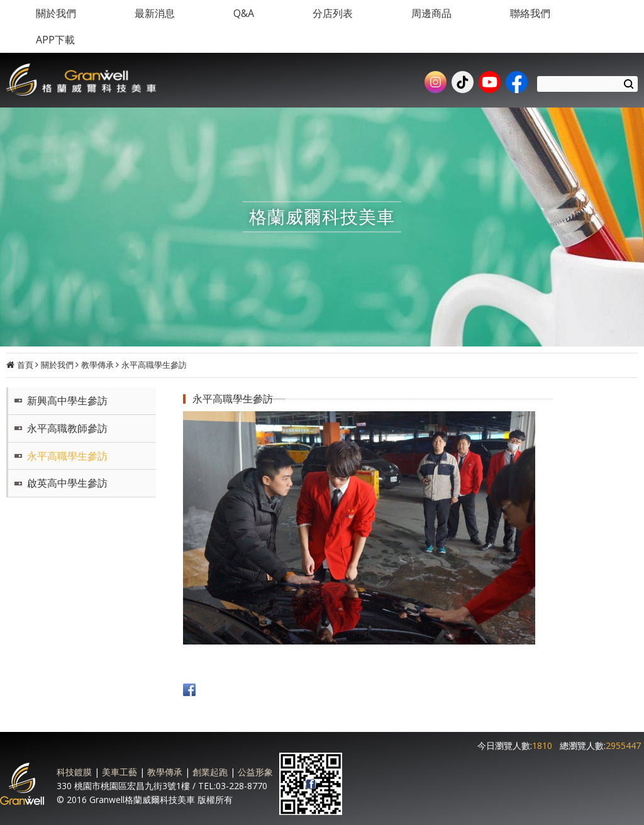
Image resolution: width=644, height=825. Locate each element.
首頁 (25, 365)
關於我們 (57, 365)
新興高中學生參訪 (67, 401)
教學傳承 (97, 365)
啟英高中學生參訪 (67, 483)
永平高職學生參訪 (154, 365)
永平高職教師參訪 (67, 428)
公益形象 (255, 772)
